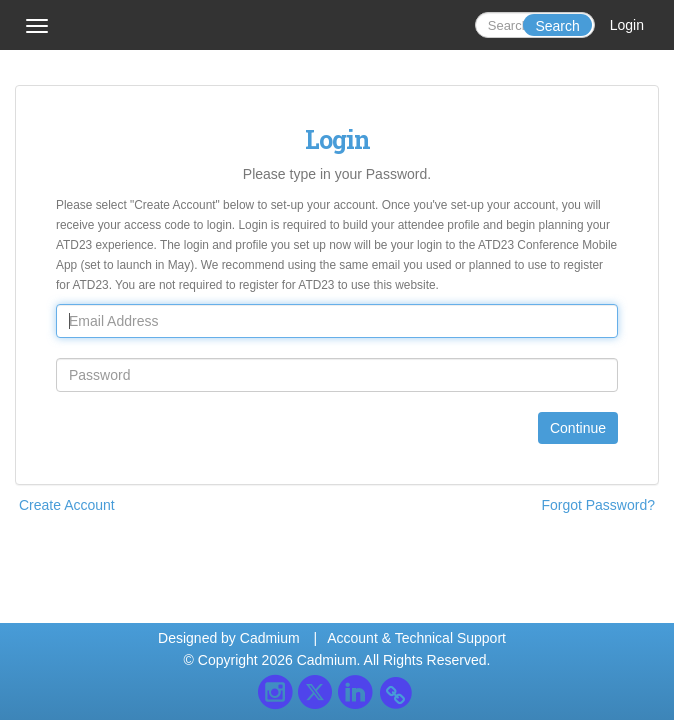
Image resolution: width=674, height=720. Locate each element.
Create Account (67, 505)
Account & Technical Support (416, 638)
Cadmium (270, 638)
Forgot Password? (598, 505)
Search (557, 26)
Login (627, 25)
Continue (578, 428)
